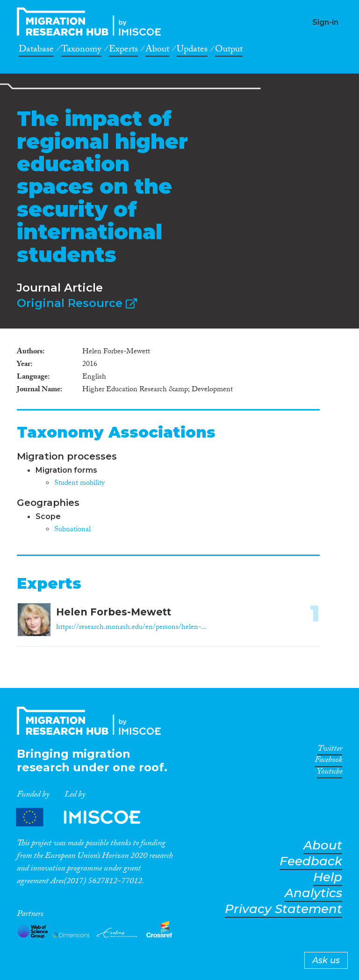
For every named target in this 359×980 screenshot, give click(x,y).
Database (36, 51)
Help (328, 877)
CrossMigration (92, 22)
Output (229, 51)
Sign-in (325, 22)
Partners (86, 817)
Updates (192, 51)
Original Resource (77, 303)
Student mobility (79, 484)
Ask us (326, 960)
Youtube (330, 773)
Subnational (72, 530)
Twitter (330, 750)
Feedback (311, 861)
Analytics (313, 893)
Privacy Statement (284, 909)
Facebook (328, 761)
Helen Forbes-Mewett (114, 612)
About (157, 51)
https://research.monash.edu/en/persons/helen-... (131, 628)
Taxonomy (81, 51)
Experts (123, 51)
